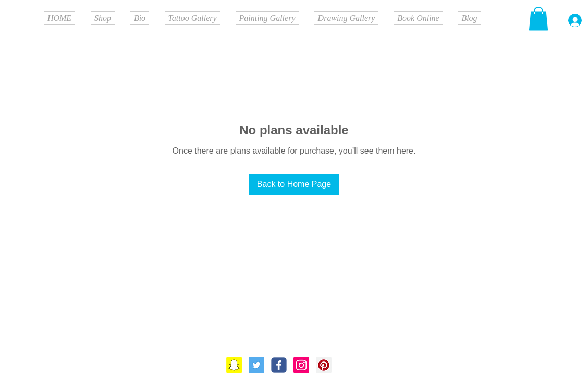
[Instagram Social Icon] (301, 365)
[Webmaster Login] (523, 328)
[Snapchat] (234, 365)
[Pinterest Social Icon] (324, 365)
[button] (538, 18)
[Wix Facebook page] (279, 365)
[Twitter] (256, 365)
